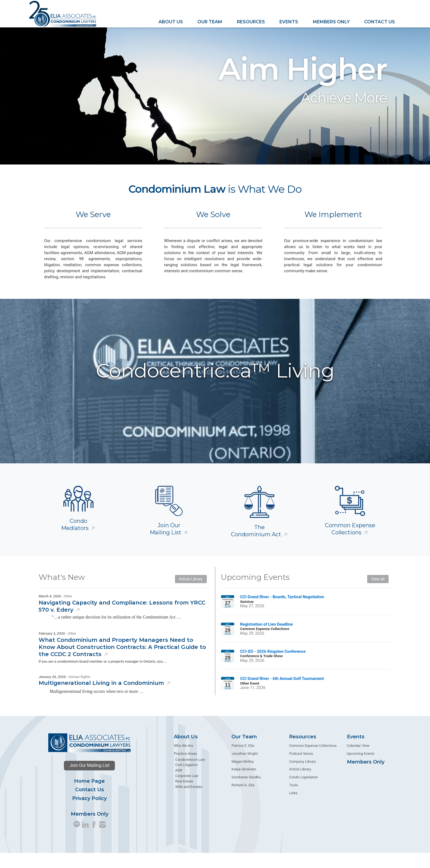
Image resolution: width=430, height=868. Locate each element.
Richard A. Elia (243, 800)
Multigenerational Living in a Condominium (101, 698)
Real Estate (184, 796)
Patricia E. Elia (243, 760)
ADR (179, 785)
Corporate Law (187, 791)
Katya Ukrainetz (244, 784)
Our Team (210, 22)
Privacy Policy (89, 813)
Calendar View (358, 760)
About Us (171, 22)
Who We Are (183, 760)
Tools (293, 800)
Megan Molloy (243, 776)
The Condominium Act (256, 546)
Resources (251, 22)
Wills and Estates (189, 802)
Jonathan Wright (244, 768)
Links (293, 808)
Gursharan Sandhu (246, 792)
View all (378, 594)
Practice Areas (185, 768)
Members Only (331, 22)
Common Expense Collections (350, 544)
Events (289, 22)
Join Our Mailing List (89, 780)
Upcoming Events (361, 768)
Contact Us (380, 22)
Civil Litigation (186, 780)
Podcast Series (301, 768)
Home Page (89, 796)
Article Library (191, 594)
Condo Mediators (75, 539)
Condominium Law (190, 774)
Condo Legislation (303, 792)
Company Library (302, 776)
